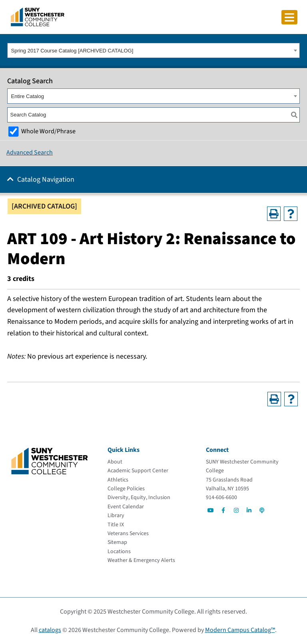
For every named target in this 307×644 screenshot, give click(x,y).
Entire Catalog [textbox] (28, 96)
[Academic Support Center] (138, 471)
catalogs (50, 630)
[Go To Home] (38, 16)
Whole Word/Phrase (48, 131)
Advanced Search (30, 152)
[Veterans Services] (128, 534)
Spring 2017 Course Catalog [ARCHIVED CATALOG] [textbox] (72, 51)
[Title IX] (116, 525)
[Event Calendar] (126, 507)
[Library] (116, 516)
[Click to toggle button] (289, 17)
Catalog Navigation (46, 180)
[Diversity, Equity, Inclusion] (139, 498)
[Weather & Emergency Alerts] (141, 560)
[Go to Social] (211, 510)
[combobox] (153, 50)
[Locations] (119, 552)
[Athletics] (118, 480)
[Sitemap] (117, 542)
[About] (115, 462)
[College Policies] (126, 489)
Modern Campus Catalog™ (240, 630)
